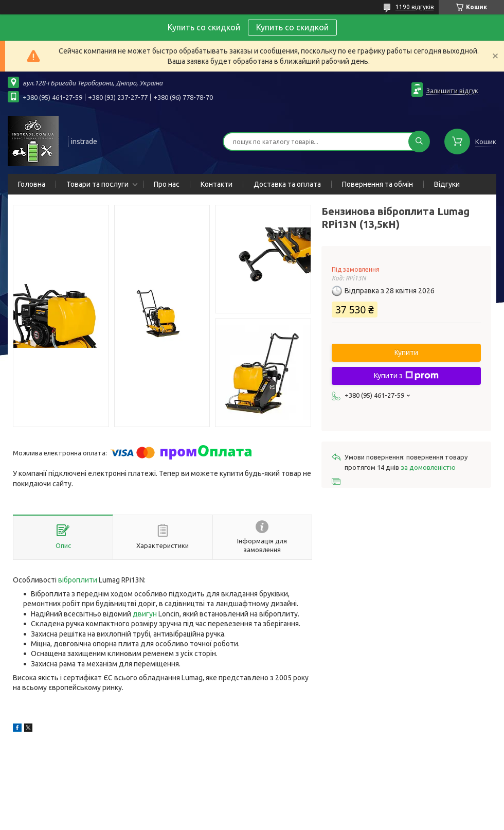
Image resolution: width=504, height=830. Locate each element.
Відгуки (447, 184)
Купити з (406, 376)
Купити (406, 352)
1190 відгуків (415, 7)
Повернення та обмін (377, 184)
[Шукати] (419, 142)
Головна (32, 184)
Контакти (217, 184)
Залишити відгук (452, 91)
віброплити (78, 580)
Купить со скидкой (292, 27)
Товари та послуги (97, 184)
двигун (145, 614)
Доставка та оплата (287, 184)
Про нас (167, 184)
